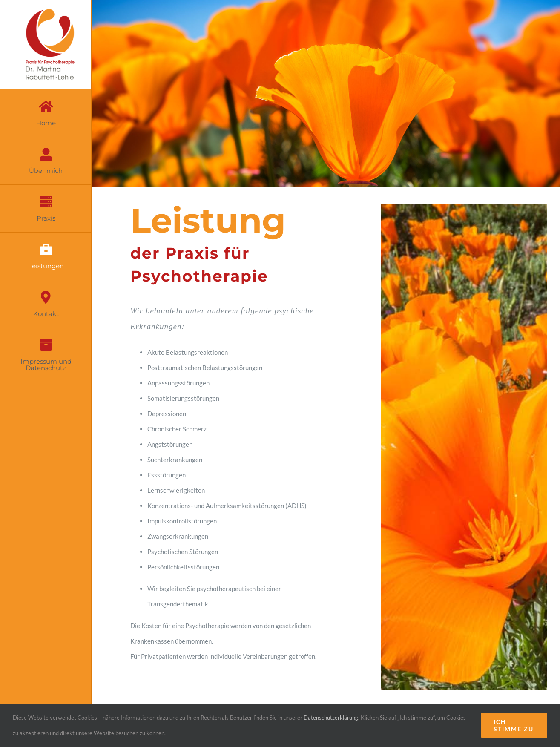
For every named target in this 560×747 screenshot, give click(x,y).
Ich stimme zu (514, 725)
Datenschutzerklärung (331, 718)
